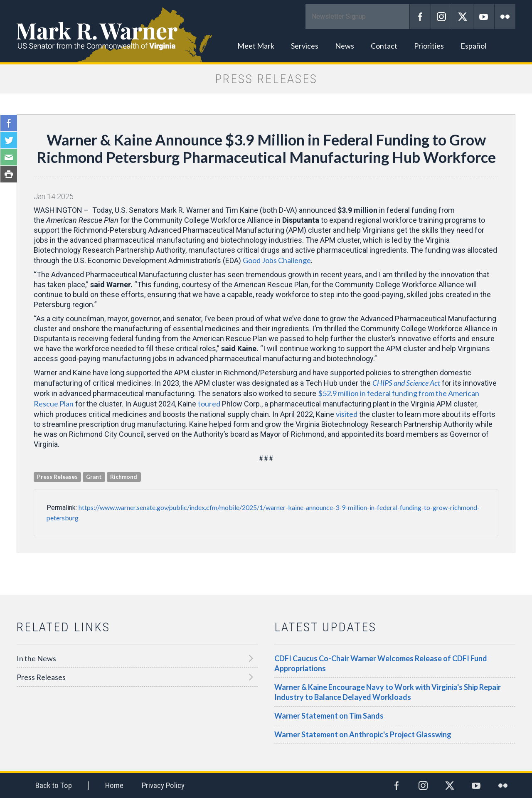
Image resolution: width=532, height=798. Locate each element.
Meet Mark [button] (256, 46)
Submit (399, 17)
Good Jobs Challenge (277, 260)
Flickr (505, 17)
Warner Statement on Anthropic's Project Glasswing (363, 734)
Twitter (463, 17)
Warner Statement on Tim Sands (329, 716)
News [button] (345, 46)
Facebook (420, 17)
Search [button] (505, 46)
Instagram (441, 17)
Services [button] (305, 46)
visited (347, 414)
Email (9, 157)
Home (114, 785)
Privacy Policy (163, 785)
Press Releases (41, 677)
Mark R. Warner (266, 31)
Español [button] (473, 46)
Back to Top (54, 785)
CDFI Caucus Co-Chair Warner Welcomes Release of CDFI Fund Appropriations (381, 663)
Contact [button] (384, 46)
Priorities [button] (429, 46)
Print (9, 174)
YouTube (484, 17)
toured (209, 404)
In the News (36, 658)
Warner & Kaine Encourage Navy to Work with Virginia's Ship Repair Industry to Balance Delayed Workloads (388, 692)
